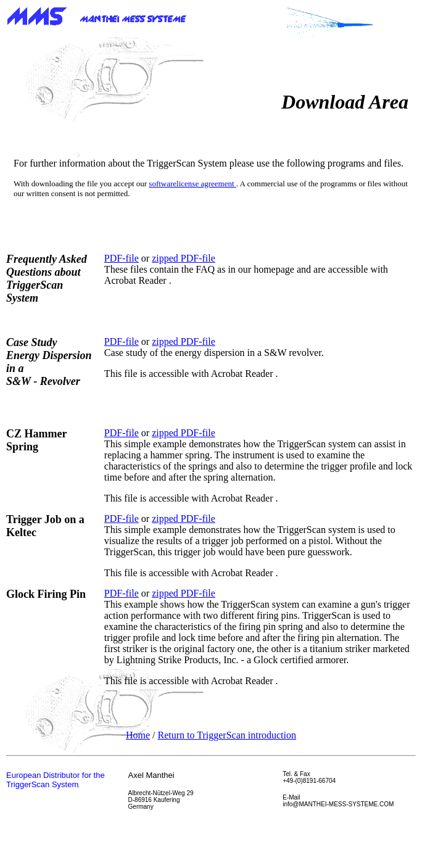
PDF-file (122, 258)
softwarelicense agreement (192, 184)
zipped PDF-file (184, 258)
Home (138, 735)
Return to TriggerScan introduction (227, 735)
